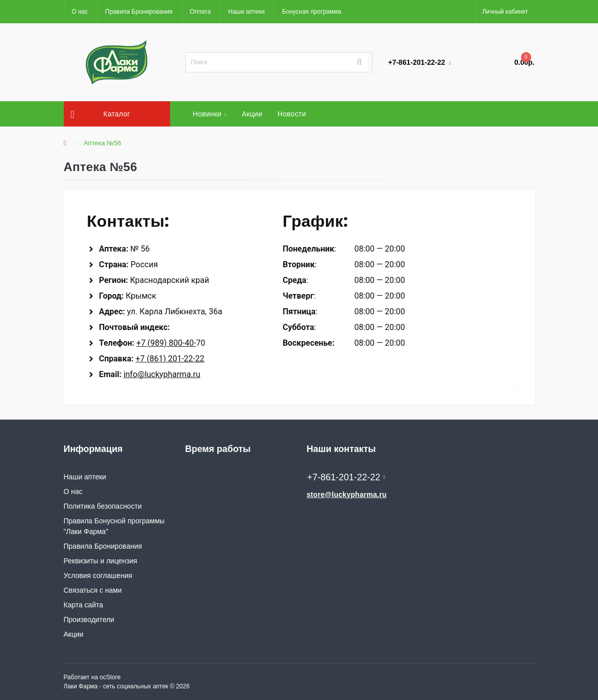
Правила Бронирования (139, 12)
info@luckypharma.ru (162, 374)
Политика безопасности (103, 506)
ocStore (110, 677)
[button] (505, 12)
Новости (292, 114)
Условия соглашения (98, 575)
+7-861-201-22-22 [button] (346, 477)
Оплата (200, 12)
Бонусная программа (312, 12)
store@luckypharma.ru (347, 495)
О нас (80, 12)
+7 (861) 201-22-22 (170, 359)
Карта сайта (84, 605)
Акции (252, 114)
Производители (89, 620)
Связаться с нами (93, 590)
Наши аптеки (246, 12)
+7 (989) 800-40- (166, 343)
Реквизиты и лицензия (101, 561)
